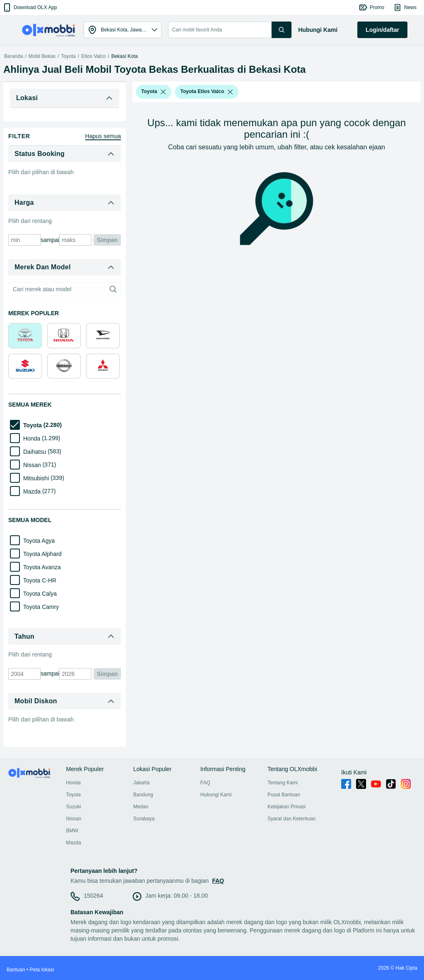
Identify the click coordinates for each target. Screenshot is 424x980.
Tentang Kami (283, 783)
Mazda (74, 843)
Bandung (143, 795)
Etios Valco (93, 56)
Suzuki (74, 807)
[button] (30, 7)
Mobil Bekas (42, 56)
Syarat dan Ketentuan (291, 819)
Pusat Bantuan (284, 795)
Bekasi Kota (125, 56)
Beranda (13, 56)
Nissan (74, 819)
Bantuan (16, 970)
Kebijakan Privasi (287, 807)
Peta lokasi (42, 970)
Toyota (68, 56)
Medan (141, 807)
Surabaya (144, 819)
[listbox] (163, 92)
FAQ (205, 783)
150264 (93, 896)
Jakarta (141, 783)
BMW (72, 831)
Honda (73, 783)
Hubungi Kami (216, 795)
